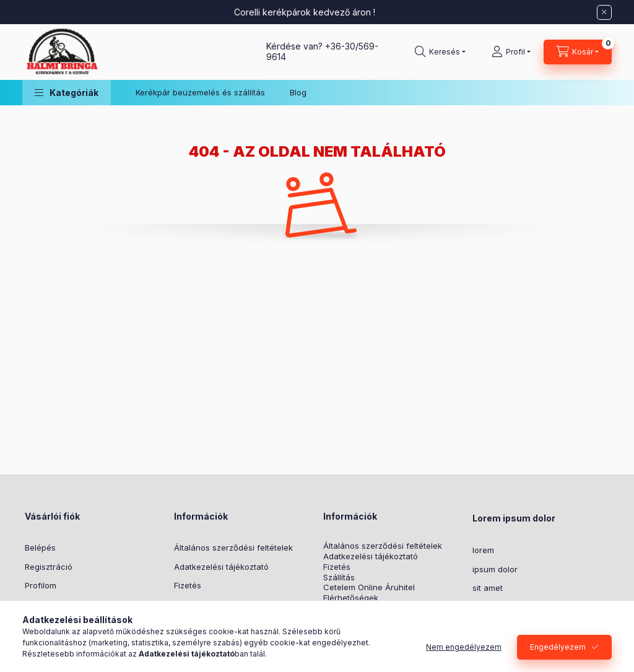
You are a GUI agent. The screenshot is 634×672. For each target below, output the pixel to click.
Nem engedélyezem (464, 647)
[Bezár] (604, 12)
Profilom (41, 585)
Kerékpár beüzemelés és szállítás (200, 92)
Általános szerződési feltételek (233, 548)
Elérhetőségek (351, 598)
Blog (298, 92)
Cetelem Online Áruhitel (369, 587)
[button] (67, 93)
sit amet (488, 588)
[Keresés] (440, 52)
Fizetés (188, 585)
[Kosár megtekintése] (578, 52)
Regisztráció (49, 567)
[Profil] (511, 52)
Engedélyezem (558, 647)
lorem (483, 550)
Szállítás (339, 578)
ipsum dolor (495, 569)
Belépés (40, 548)
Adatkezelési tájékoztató (221, 567)
